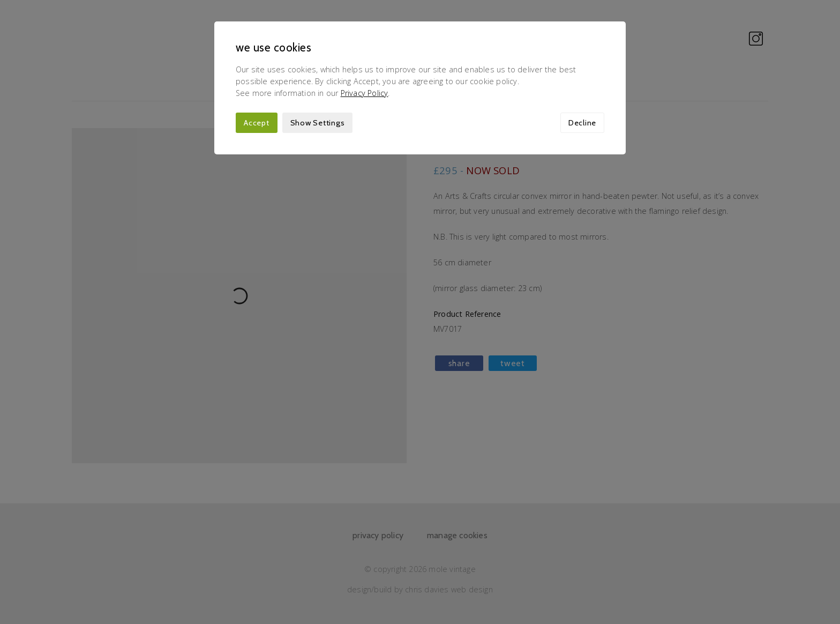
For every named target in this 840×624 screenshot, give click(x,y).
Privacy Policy (365, 93)
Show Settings (318, 123)
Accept (257, 123)
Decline (582, 123)
